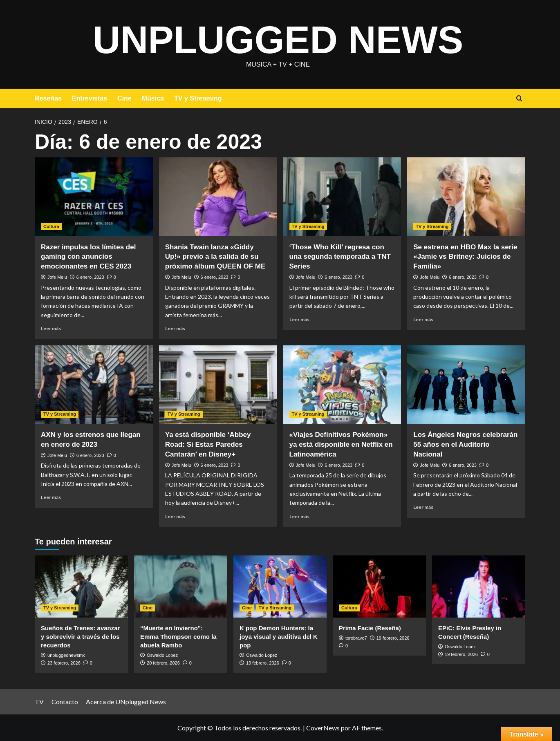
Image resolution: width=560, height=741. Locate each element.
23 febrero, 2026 (64, 663)
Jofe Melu (57, 277)
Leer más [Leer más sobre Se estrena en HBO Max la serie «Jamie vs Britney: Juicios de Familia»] (423, 319)
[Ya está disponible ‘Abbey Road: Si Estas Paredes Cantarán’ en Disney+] (218, 385)
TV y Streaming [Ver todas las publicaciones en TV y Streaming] (308, 226)
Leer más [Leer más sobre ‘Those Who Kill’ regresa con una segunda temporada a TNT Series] (299, 319)
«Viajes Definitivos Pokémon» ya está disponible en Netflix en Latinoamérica (341, 444)
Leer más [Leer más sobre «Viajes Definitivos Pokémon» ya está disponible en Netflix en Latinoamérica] (299, 516)
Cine (124, 98)
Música (153, 98)
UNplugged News (278, 39)
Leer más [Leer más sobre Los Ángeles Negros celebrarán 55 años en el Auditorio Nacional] (423, 507)
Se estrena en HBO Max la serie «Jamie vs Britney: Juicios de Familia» (465, 257)
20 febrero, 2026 (163, 663)
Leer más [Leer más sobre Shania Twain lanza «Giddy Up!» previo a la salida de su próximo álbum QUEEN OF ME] (175, 328)
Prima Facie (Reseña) (370, 628)
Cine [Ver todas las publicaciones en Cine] (148, 608)
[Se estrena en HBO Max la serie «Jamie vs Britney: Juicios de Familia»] (466, 197)
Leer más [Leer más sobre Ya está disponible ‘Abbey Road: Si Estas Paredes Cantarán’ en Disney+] (175, 516)
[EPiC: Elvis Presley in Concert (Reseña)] (479, 587)
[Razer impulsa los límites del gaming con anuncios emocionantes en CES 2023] (94, 197)
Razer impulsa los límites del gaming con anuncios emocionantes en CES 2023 (88, 257)
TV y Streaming (198, 98)
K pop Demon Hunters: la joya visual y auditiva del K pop (279, 637)
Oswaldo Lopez (162, 655)
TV (39, 702)
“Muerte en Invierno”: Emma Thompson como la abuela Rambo (178, 637)
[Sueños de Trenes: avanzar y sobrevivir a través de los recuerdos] (81, 587)
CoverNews (323, 728)
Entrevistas (90, 98)
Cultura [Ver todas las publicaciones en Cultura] (51, 226)
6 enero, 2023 (90, 277)
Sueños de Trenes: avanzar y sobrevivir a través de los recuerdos (80, 637)
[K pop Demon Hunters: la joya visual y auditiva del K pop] (280, 587)
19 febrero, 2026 (263, 663)
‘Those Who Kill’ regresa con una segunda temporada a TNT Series (340, 257)
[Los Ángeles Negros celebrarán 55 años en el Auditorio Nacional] (466, 385)
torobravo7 (356, 638)
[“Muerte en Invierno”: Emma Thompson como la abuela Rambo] (181, 587)
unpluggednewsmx (66, 655)
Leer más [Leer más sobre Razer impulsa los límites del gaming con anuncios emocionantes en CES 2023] (51, 328)
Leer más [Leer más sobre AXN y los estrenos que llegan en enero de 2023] (51, 497)
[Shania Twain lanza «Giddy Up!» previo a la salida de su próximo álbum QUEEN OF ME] (218, 197)
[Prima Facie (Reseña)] (379, 587)
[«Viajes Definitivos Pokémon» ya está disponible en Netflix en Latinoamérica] (342, 385)
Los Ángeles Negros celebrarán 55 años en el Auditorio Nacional (465, 444)
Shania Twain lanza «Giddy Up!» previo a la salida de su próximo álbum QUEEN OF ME (215, 257)
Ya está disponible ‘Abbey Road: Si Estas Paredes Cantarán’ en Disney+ (208, 444)
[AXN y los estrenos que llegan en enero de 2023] (94, 385)
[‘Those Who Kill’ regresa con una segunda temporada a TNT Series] (342, 197)
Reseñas (48, 98)
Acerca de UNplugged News (126, 702)
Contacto (65, 702)
